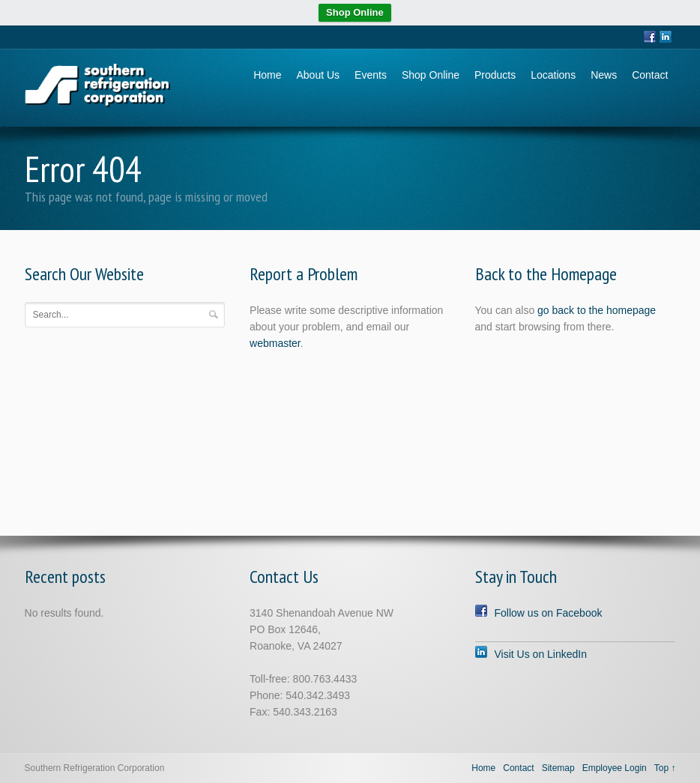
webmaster (275, 343)
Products (495, 75)
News (604, 75)
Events (371, 75)
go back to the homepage (597, 310)
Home (267, 75)
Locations (553, 75)
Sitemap (558, 768)
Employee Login (615, 768)
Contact (650, 75)
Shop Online (355, 12)
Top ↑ (665, 768)
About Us (319, 75)
